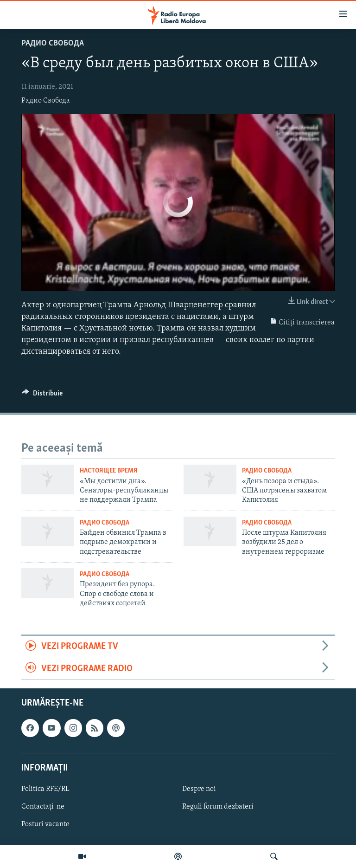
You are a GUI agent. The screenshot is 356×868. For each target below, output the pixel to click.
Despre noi (199, 789)
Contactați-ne (43, 807)
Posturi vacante (45, 824)
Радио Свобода (53, 43)
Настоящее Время (109, 471)
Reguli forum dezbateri (218, 807)
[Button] (42, 395)
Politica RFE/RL (45, 789)
